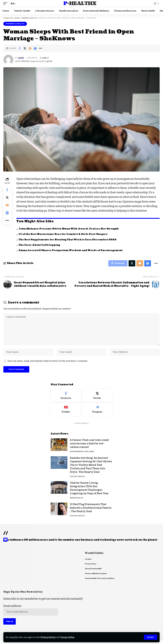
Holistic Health (77, 479)
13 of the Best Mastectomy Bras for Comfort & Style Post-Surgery (65, 234)
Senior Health (76, 500)
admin (21, 58)
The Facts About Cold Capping (40, 245)
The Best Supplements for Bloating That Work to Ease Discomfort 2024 (69, 240)
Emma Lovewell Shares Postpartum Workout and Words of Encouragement (72, 250)
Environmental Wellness (82, 454)
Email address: (31, 613)
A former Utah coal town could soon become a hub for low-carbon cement (89, 446)
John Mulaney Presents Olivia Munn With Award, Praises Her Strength (70, 229)
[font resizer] (13, 3)
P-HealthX (80, 4)
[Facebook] (66, 398)
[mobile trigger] (6, 3)
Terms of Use (68, 637)
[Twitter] (97, 398)
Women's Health (15, 24)
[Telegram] (97, 412)
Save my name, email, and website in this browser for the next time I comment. (48, 363)
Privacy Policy (48, 637)
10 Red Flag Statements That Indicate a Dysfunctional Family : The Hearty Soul (91, 511)
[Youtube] (66, 412)
